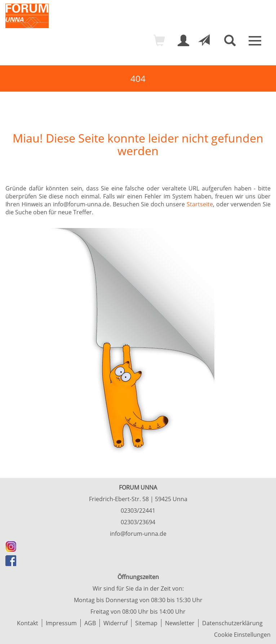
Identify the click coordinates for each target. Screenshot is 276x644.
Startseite (200, 204)
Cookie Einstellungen (242, 635)
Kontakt (28, 623)
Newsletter (180, 623)
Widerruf (115, 623)
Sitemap (146, 623)
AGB (90, 623)
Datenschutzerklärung (232, 623)
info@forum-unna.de (138, 534)
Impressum (61, 623)
